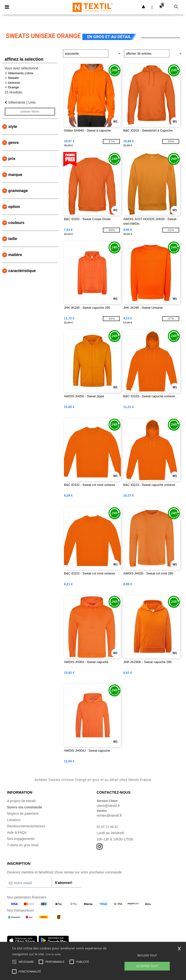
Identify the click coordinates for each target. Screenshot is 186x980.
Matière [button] (15, 255)
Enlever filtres (30, 112)
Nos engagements (21, 839)
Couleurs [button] (16, 223)
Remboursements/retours (26, 826)
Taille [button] (13, 239)
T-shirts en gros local (23, 845)
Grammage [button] (18, 191)
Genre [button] (14, 143)
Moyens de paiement (23, 814)
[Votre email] (29, 883)
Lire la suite (53, 954)
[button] (143, 7)
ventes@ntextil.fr (109, 815)
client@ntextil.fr (108, 806)
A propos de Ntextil (21, 801)
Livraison (14, 820)
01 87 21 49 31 (108, 827)
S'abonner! (64, 883)
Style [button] (13, 127)
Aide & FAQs (17, 832)
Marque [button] (15, 175)
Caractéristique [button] (22, 271)
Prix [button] (12, 159)
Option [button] (14, 207)
